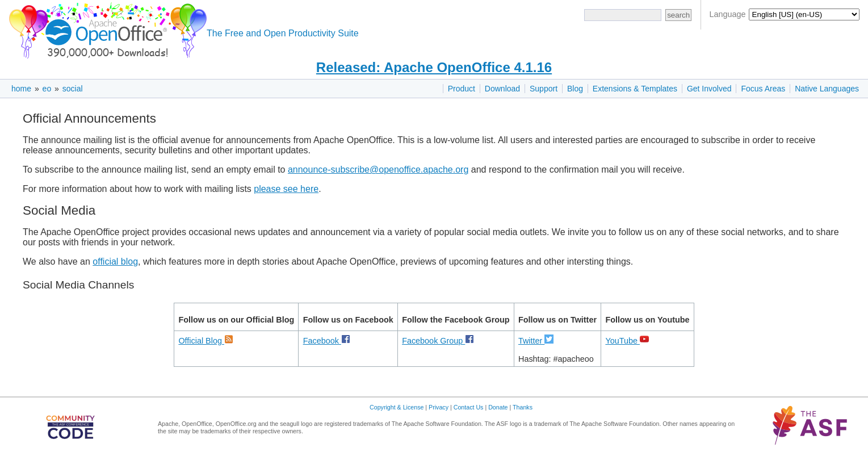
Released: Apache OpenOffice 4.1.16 (434, 67)
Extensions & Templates (635, 89)
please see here (286, 189)
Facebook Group (438, 341)
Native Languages (827, 89)
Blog (575, 89)
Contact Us (469, 407)
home (21, 89)
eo (47, 89)
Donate (498, 407)
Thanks (523, 407)
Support (544, 89)
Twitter (536, 341)
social (73, 89)
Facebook (327, 341)
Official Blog (206, 341)
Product (462, 89)
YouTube (627, 341)
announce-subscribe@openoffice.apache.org (378, 170)
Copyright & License (397, 407)
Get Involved (709, 89)
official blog (115, 262)
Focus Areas (763, 89)
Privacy (439, 407)
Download (502, 89)
